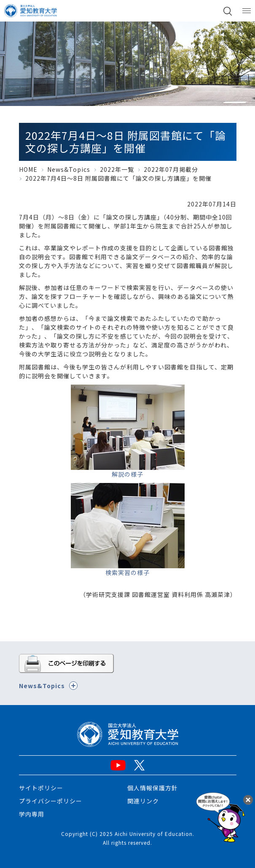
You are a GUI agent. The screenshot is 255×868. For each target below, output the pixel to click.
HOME (28, 169)
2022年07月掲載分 (171, 169)
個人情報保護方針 (153, 788)
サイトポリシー (41, 788)
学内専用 (32, 814)
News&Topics (69, 169)
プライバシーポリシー (51, 801)
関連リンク (143, 801)
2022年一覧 (117, 169)
